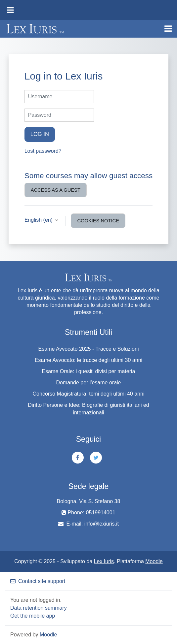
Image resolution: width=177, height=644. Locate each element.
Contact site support (38, 581)
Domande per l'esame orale (88, 383)
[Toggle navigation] (168, 29)
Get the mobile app (33, 616)
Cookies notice (98, 221)
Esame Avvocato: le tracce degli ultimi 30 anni (88, 360)
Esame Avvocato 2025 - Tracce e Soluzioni (89, 349)
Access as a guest (56, 190)
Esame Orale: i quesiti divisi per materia (89, 371)
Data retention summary (39, 608)
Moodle (154, 561)
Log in (40, 134)
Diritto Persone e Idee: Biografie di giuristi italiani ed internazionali (88, 409)
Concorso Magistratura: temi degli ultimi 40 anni (89, 394)
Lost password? (43, 151)
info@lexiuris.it (102, 524)
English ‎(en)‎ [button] (39, 220)
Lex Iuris (104, 561)
